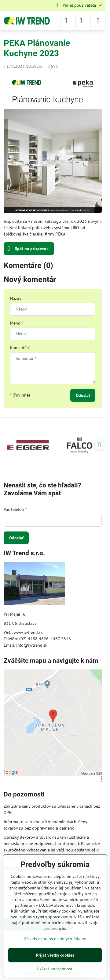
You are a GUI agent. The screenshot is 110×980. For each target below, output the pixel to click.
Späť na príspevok (28, 249)
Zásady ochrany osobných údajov (55, 939)
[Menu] (98, 21)
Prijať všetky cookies (55, 955)
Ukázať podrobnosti (55, 969)
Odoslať (83, 395)
